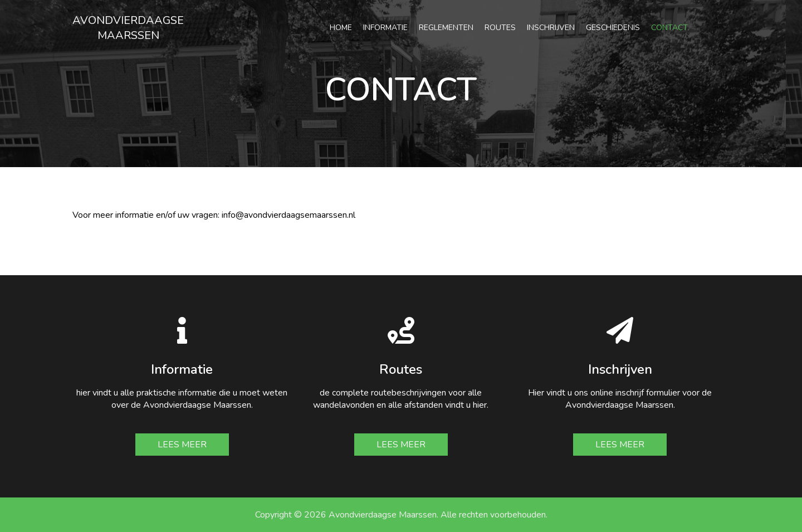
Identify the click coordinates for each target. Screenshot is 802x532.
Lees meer (182, 445)
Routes (500, 28)
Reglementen (446, 28)
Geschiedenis (613, 28)
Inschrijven (551, 28)
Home (341, 28)
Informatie (385, 28)
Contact (669, 28)
